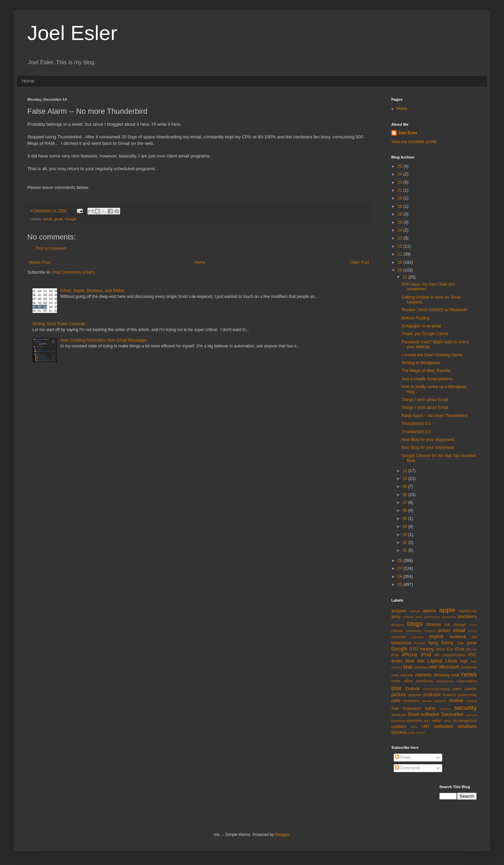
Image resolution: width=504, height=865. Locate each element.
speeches (414, 720)
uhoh (447, 721)
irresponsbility (454, 655)
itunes (397, 661)
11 (401, 254)
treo (427, 721)
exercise (418, 637)
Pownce (449, 695)
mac (474, 661)
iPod (426, 655)
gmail (58, 219)
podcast (432, 695)
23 (401, 182)
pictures (415, 695)
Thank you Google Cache (425, 334)
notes (396, 681)
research (440, 701)
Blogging (398, 625)
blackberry (467, 617)
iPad (395, 655)
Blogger (282, 835)
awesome (449, 617)
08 (405, 495)
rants (396, 701)
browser (434, 624)
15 (401, 222)
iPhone (410, 655)
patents (471, 689)
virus (414, 727)
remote (427, 701)
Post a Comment (51, 248)
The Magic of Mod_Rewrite (426, 371)
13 (401, 238)
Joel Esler (72, 33)
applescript (468, 611)
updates (399, 727)
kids (421, 661)
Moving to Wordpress (421, 363)
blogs (415, 624)
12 (401, 246)
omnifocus (424, 681)
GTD (413, 649)
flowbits (420, 643)
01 (405, 550)
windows (467, 726)
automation (432, 617)
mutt (455, 675)
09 (401, 270)
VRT (425, 727)
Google (71, 219)
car (447, 624)
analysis (399, 611)
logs (464, 661)
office (408, 681)
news (469, 674)
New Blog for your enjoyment (428, 440)
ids (468, 649)
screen (445, 709)
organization (467, 681)
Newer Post (40, 262)
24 (401, 174)
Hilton (440, 649)
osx (396, 688)
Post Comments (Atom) (74, 272)
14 (401, 230)
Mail (408, 667)
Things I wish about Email (425, 400)
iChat (460, 649)
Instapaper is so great (421, 326)
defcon (444, 631)
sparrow (471, 715)
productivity (467, 695)
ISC (473, 655)
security (465, 708)
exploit (436, 636)
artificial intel (412, 617)
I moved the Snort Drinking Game (432, 355)
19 (401, 198)
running (471, 701)
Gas (460, 643)
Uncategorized (465, 720)
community (414, 631)
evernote (398, 637)
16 (401, 214)
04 (405, 526)
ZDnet (420, 733)
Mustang (442, 675)
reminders (411, 701)
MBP (433, 667)
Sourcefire (452, 714)
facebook (458, 637)
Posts (403, 757)
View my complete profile (414, 142)
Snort (413, 714)
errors (472, 631)
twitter (437, 720)
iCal (450, 649)
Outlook (413, 689)
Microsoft (449, 667)
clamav (397, 631)
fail (474, 637)
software (430, 714)
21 (401, 190)
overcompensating (437, 689)
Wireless (399, 732)
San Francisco (406, 709)
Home (28, 81)
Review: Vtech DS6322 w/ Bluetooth (435, 310)
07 (405, 503)
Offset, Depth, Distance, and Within (92, 291)
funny (447, 643)
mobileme (469, 667)
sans (430, 708)
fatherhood (401, 643)
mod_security (402, 675)
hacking (427, 649)
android (415, 611)
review (456, 700)
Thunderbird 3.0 (416, 424)
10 (401, 262)
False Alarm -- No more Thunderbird (434, 416)
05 (405, 519)
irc (437, 655)
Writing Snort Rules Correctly (59, 324)
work (411, 733)
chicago (460, 624)
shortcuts (399, 715)
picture (399, 695)
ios (475, 649)
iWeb (410, 661)
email (47, 219)
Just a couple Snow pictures (427, 379)
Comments (408, 768)
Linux (451, 661)
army (396, 617)
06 (405, 510)
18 (401, 206)
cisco (473, 625)
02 (405, 543)
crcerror (430, 631)
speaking (398, 721)
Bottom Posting (415, 318)
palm (457, 689)
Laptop (435, 661)
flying (433, 643)
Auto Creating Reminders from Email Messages (104, 340)
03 (405, 535)
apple (447, 610)
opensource (445, 681)
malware (421, 667)
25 (401, 166)
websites (444, 726)
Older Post (359, 262)
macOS (397, 667)
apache (429, 611)
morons (423, 675)
